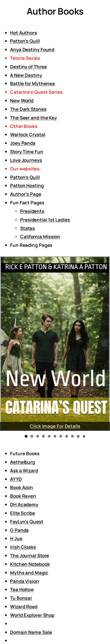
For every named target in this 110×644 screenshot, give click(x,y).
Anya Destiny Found (32, 50)
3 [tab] (38, 436)
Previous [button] (6, 344)
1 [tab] (26, 436)
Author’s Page (26, 194)
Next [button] (104, 344)
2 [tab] (32, 436)
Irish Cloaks (23, 547)
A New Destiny (26, 75)
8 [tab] (67, 436)
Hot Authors (24, 33)
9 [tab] (72, 436)
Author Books (55, 11)
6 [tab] (55, 436)
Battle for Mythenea (32, 83)
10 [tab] (78, 436)
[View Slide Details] (55, 343)
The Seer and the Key (33, 118)
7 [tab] (61, 436)
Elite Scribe (23, 513)
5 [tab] (49, 436)
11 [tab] (84, 436)
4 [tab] (43, 436)
